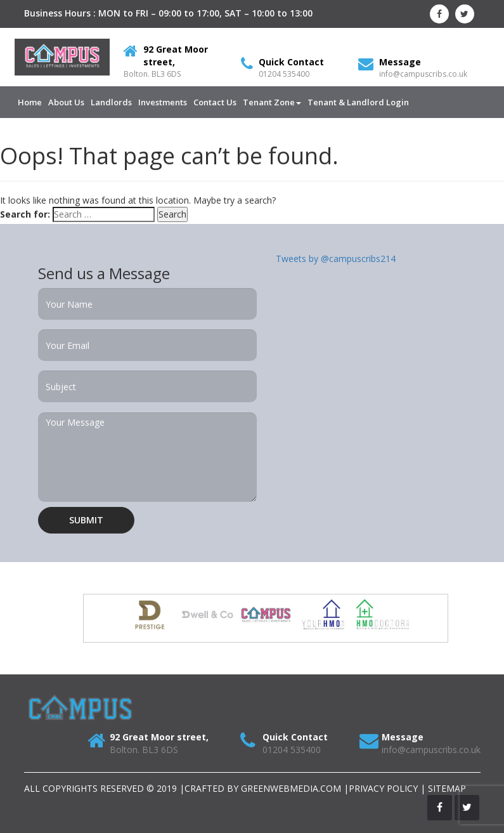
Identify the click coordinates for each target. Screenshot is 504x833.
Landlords (111, 102)
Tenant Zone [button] (272, 102)
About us (66, 102)
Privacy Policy (383, 788)
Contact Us (215, 102)
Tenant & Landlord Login (358, 102)
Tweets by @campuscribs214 (336, 259)
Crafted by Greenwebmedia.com (264, 788)
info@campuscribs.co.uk (423, 74)
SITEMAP (447, 788)
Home (30, 102)
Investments (163, 102)
